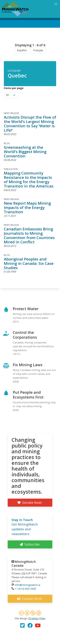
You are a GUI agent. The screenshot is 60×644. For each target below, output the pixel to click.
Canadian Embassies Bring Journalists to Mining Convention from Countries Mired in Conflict (29, 235)
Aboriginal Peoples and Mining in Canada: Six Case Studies (29, 263)
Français (38, 50)
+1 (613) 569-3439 (25, 589)
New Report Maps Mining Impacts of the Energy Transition (27, 207)
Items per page (14, 88)
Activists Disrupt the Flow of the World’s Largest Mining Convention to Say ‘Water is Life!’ (30, 124)
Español (22, 50)
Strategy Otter (37, 618)
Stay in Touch (22, 520)
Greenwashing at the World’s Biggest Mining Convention (25, 152)
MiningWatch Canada (24, 564)
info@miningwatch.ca (27, 585)
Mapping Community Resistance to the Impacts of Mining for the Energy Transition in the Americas (29, 179)
